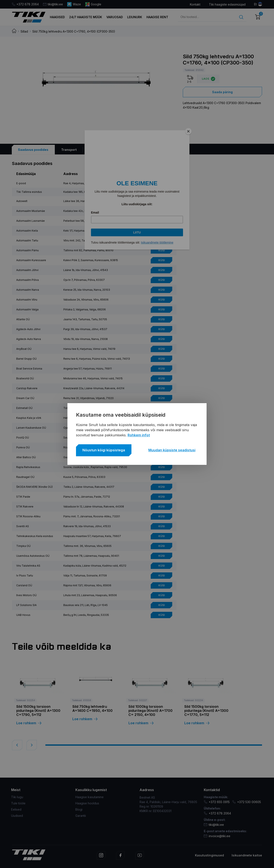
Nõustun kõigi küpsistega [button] (104, 450)
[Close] (188, 131)
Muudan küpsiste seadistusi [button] (172, 450)
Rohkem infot (139, 435)
